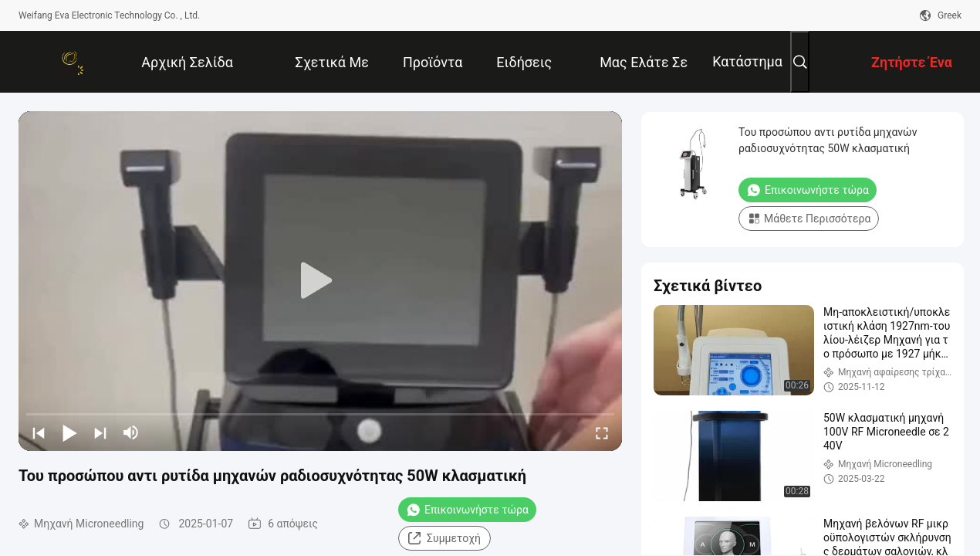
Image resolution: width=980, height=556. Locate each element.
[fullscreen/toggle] (602, 432)
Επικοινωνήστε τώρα (467, 510)
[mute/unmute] (131, 432)
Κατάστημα (747, 61)
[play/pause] (69, 432)
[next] (100, 432)
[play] (320, 281)
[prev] (39, 432)
